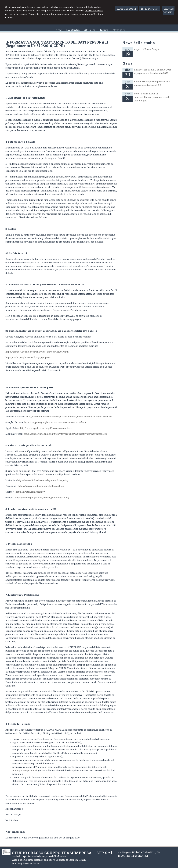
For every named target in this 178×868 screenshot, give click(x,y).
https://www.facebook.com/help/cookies (41, 486)
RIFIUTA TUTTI (150, 9)
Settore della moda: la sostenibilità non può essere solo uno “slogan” (152, 97)
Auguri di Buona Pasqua (147, 49)
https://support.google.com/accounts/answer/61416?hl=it (55, 422)
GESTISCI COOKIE (169, 10)
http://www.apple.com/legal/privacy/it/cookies (46, 428)
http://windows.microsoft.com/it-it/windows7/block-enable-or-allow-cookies (69, 417)
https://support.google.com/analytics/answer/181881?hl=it (37, 352)
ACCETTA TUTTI (126, 9)
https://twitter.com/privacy (30, 492)
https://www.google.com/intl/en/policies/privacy (42, 497)
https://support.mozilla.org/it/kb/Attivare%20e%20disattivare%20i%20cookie (66, 434)
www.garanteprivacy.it (25, 770)
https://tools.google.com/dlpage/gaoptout (28, 357)
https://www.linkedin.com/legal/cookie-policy (43, 480)
